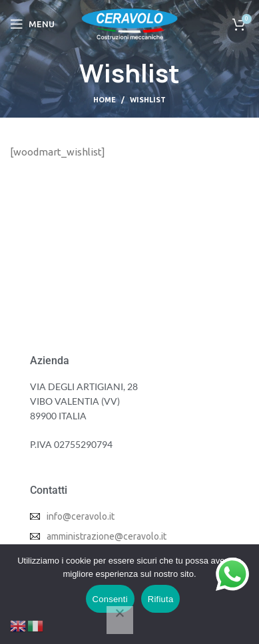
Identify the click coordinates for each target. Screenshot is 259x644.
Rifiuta (161, 599)
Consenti (110, 599)
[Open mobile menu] (32, 24)
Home (105, 100)
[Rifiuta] (120, 620)
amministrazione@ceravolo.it (107, 536)
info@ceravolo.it (81, 516)
